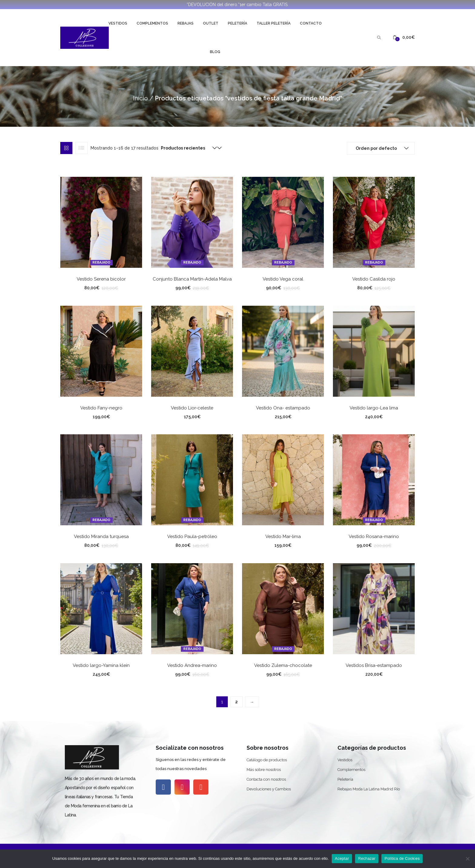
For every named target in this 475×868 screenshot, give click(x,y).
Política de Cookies (402, 858)
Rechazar (367, 858)
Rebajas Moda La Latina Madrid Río (369, 789)
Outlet (211, 23)
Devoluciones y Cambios (269, 789)
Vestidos (118, 23)
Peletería (237, 23)
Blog (215, 52)
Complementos (152, 23)
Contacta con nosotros (266, 779)
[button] (404, 37)
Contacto (311, 23)
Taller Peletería (274, 23)
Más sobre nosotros (264, 770)
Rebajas (186, 23)
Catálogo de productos (267, 760)
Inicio (140, 98)
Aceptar (342, 858)
